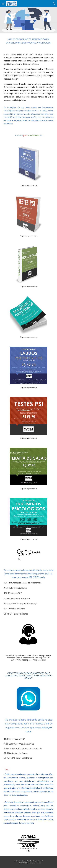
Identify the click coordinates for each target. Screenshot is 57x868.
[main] (28, 41)
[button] (3, 4)
